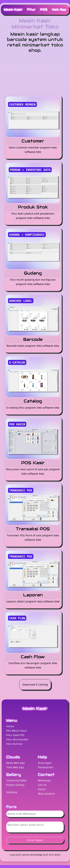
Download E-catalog (35, 685)
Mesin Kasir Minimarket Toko (35, 24)
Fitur (31, 10)
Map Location (47, 794)
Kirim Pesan (35, 840)
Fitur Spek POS (15, 735)
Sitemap (12, 792)
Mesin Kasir (13, 10)
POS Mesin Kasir (16, 731)
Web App (59, 10)
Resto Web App (15, 763)
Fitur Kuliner (14, 744)
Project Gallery (15, 785)
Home (10, 726)
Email (42, 789)
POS (44, 10)
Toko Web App (15, 767)
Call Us (42, 785)
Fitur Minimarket (17, 740)
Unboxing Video (16, 781)
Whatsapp (44, 781)
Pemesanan (46, 767)
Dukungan (45, 763)
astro (57, 855)
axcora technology (32, 855)
